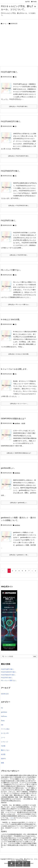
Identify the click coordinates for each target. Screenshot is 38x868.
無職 (2, 763)
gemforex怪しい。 (8, 468)
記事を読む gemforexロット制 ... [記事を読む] (19, 555)
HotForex (4, 716)
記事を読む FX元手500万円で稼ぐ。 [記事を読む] (19, 206)
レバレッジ (5, 742)
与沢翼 (3, 746)
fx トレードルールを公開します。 (15, 369)
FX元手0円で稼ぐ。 (9, 221)
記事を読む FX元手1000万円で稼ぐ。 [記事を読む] (19, 156)
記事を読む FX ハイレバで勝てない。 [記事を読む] (19, 305)
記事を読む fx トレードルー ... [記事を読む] (19, 404)
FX (16, 77)
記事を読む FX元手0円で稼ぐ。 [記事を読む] (19, 255)
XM (2, 725)
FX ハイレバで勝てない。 (11, 270)
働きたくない (5, 750)
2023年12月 (5, 694)
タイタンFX (5, 733)
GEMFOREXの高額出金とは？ (13, 419)
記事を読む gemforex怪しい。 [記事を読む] (19, 503)
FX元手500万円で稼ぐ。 (11, 171)
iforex (3, 721)
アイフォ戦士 (5, 729)
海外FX (3, 759)
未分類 (23, 423)
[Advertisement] (19, 46)
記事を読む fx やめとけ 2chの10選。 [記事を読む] (19, 354)
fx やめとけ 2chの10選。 (11, 320)
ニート (3, 737)
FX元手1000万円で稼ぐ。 (11, 121)
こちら (12, 818)
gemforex (17, 423)
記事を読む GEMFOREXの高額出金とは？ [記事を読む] (19, 453)
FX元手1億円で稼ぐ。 (10, 72)
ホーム (4, 24)
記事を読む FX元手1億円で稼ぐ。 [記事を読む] (19, 107)
